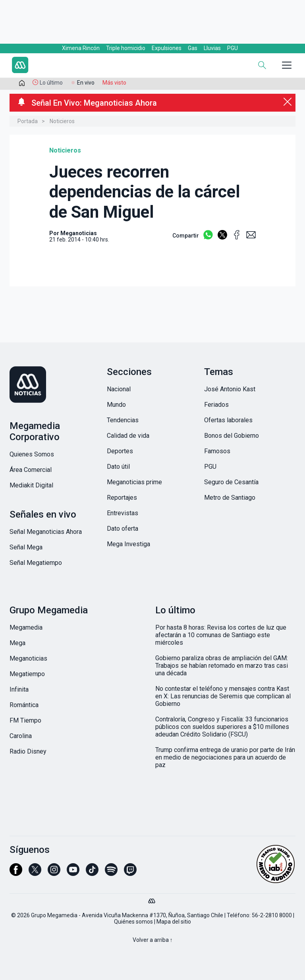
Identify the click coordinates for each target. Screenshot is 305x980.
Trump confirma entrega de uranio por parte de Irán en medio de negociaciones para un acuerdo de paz (225, 757)
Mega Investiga (128, 544)
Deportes (120, 451)
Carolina (21, 736)
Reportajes (122, 498)
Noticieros (62, 121)
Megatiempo (27, 674)
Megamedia (26, 627)
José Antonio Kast (230, 389)
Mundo (116, 405)
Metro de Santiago (230, 498)
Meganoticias (28, 658)
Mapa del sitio (174, 922)
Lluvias (212, 48)
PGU (233, 48)
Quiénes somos (133, 922)
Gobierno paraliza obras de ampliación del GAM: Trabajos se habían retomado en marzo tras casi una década (222, 666)
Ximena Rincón (81, 48)
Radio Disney (28, 751)
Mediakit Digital (31, 485)
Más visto (114, 83)
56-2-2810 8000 (272, 915)
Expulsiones (167, 48)
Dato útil (118, 467)
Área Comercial (31, 470)
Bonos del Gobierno (232, 436)
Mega (17, 643)
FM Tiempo (25, 720)
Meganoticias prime (134, 482)
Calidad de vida (128, 436)
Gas (193, 48)
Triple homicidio (126, 48)
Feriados (216, 405)
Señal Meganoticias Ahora (46, 532)
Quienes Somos (32, 454)
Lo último (51, 83)
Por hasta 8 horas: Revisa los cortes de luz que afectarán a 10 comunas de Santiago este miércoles (221, 635)
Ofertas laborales (228, 420)
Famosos (217, 451)
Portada (28, 121)
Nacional (119, 389)
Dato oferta (123, 529)
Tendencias (123, 420)
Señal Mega (26, 547)
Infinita (19, 689)
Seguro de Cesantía (231, 482)
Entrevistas (123, 513)
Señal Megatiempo (36, 563)
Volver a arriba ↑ (153, 940)
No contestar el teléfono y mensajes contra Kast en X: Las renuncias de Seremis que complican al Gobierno (223, 696)
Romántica (24, 705)
